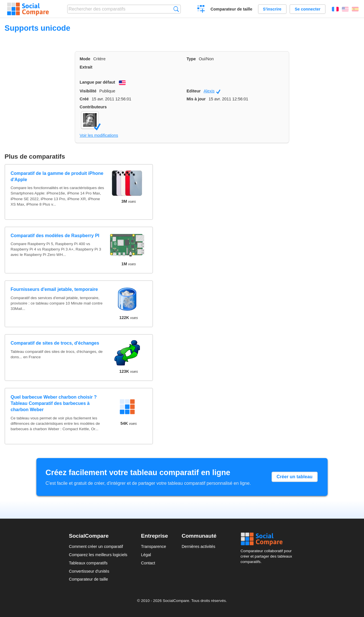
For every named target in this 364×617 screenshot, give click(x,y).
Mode (85, 59)
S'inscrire (272, 9)
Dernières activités (198, 546)
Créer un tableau (295, 477)
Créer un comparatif (201, 10)
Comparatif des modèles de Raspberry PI (55, 236)
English (345, 9)
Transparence (154, 546)
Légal (146, 555)
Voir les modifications (99, 135)
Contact (148, 563)
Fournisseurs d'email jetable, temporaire (54, 289)
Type (191, 59)
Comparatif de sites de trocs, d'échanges (55, 343)
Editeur (194, 91)
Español (355, 9)
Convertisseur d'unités (89, 571)
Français (335, 9)
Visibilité (88, 91)
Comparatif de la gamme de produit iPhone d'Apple (57, 176)
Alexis (212, 91)
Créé (84, 99)
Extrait (86, 67)
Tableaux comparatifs (88, 563)
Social (268, 539)
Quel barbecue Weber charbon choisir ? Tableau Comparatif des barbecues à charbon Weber (54, 403)
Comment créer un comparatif (96, 546)
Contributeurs (93, 107)
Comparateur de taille (231, 9)
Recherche (176, 9)
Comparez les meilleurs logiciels (98, 555)
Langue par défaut (97, 82)
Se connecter (307, 9)
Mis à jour (196, 99)
